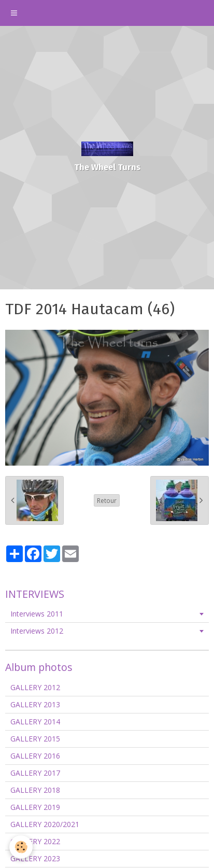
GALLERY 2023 (35, 858)
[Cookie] (21, 847)
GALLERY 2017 (35, 773)
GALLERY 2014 (35, 722)
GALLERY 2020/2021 (45, 824)
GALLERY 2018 (35, 790)
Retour (107, 500)
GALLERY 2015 (35, 739)
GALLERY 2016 (35, 756)
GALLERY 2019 (35, 807)
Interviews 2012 (37, 631)
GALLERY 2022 (35, 841)
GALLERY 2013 (35, 704)
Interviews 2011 (37, 614)
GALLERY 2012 (35, 687)
